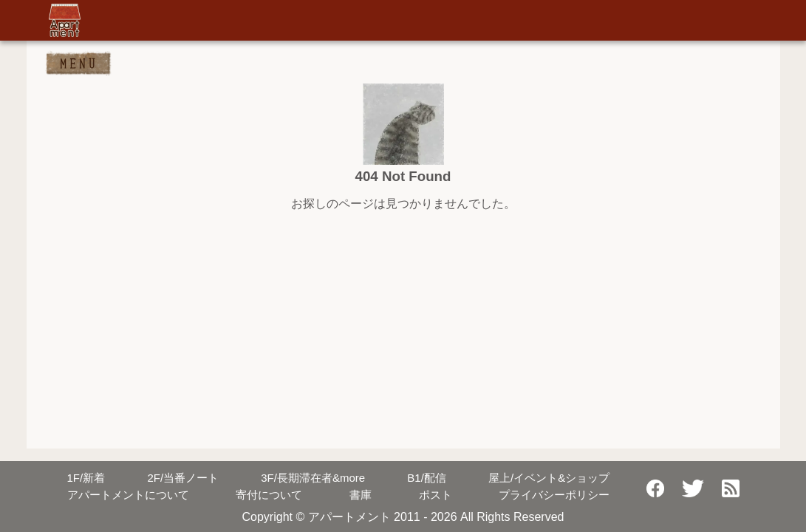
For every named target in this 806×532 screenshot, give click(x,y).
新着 (86, 478)
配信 (427, 478)
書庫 (361, 495)
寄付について (269, 495)
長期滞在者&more (313, 478)
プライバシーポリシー (554, 495)
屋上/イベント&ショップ (549, 478)
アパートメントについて (128, 495)
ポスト (436, 495)
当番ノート (183, 478)
